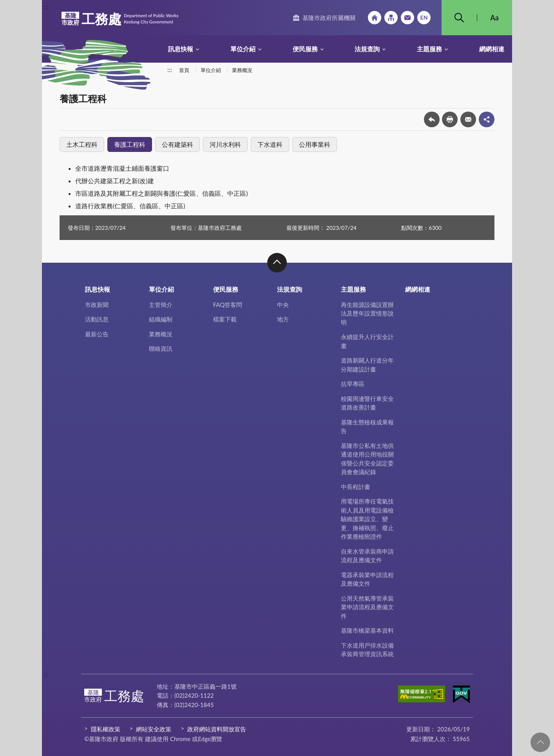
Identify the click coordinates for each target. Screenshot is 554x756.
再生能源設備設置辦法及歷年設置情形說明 (367, 313)
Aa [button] (494, 18)
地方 (283, 319)
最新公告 (97, 334)
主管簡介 (161, 305)
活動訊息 (97, 319)
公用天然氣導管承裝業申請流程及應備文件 (367, 607)
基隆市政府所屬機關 (329, 18)
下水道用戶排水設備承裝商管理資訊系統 (367, 650)
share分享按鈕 (487, 119)
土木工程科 (82, 144)
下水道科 (270, 144)
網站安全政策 (154, 729)
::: (46, 6)
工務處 (120, 19)
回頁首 (540, 742)
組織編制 (161, 319)
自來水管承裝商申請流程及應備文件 (367, 556)
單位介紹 (243, 49)
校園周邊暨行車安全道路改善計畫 (367, 403)
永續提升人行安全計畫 (367, 341)
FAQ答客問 (228, 305)
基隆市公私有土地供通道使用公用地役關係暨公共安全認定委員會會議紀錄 (367, 459)
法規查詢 (367, 49)
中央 (283, 305)
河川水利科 (225, 144)
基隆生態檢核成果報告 (367, 427)
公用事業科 (315, 144)
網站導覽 (391, 18)
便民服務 (305, 49)
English (424, 18)
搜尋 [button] (459, 18)
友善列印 (450, 119)
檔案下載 (225, 319)
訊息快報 (181, 49)
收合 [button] (277, 263)
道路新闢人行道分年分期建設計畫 (367, 365)
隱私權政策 (106, 729)
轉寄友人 (468, 119)
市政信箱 (407, 18)
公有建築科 (177, 144)
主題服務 (429, 49)
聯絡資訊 (161, 348)
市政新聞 (97, 305)
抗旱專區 (353, 384)
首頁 (184, 70)
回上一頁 (432, 119)
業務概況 (242, 70)
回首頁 (375, 18)
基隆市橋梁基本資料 (367, 630)
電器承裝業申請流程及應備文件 (367, 579)
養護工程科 (130, 144)
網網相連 (492, 49)
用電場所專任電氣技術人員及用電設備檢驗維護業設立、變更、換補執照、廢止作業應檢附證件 (367, 519)
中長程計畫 (356, 487)
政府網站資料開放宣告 (217, 729)
